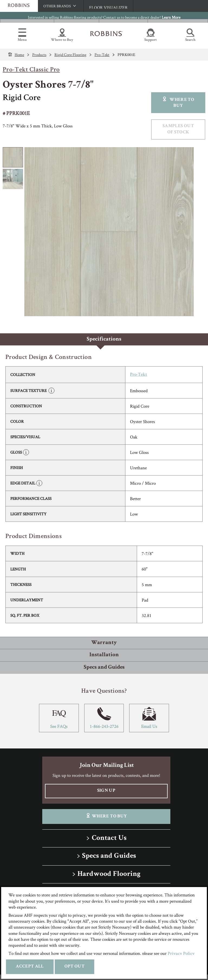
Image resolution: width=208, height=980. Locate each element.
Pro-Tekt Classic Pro (31, 70)
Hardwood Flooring (109, 874)
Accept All (30, 967)
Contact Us (109, 838)
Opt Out (74, 967)
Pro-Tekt (139, 375)
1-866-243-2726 (104, 718)
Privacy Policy (181, 954)
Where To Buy (106, 816)
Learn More (171, 17)
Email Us (149, 718)
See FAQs (59, 718)
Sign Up (106, 791)
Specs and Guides (109, 856)
